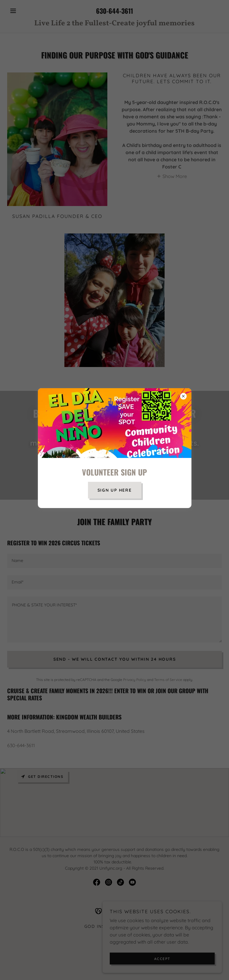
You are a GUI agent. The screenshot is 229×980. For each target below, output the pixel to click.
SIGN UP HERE (115, 490)
